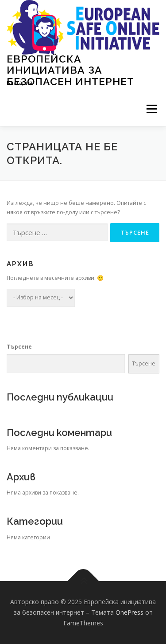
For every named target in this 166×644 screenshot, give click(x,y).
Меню (152, 109)
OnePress (129, 612)
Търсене (19, 347)
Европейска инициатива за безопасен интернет (70, 70)
